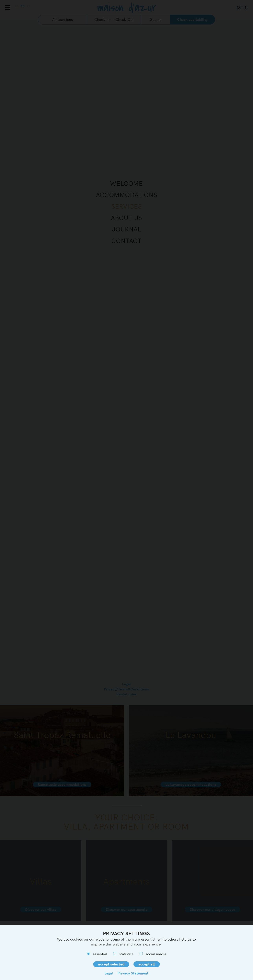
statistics (123, 954)
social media (153, 954)
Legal (109, 973)
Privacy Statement (133, 973)
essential (97, 954)
